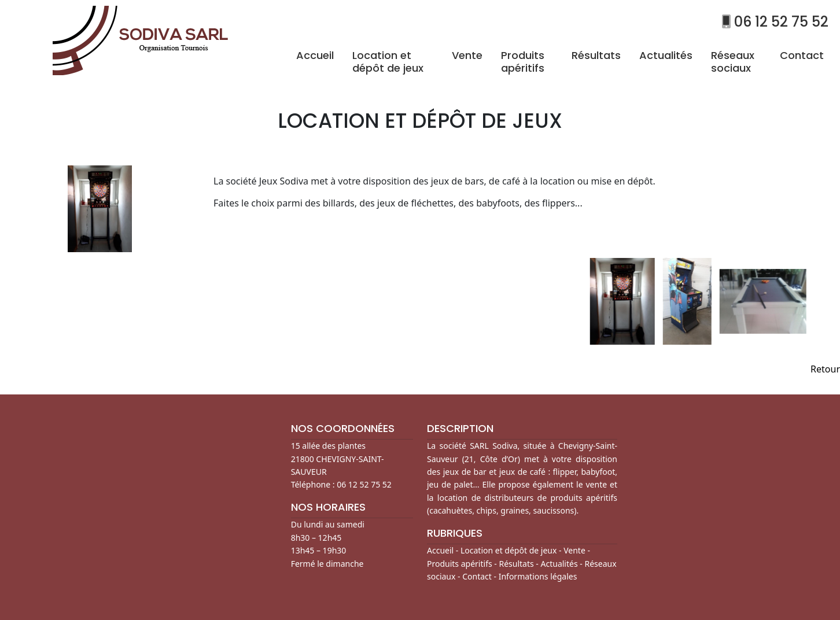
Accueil (315, 55)
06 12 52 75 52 (775, 22)
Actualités (666, 55)
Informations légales (538, 576)
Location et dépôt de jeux (388, 62)
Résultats (596, 55)
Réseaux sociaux (733, 62)
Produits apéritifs (523, 62)
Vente (467, 55)
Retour (825, 369)
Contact (802, 55)
